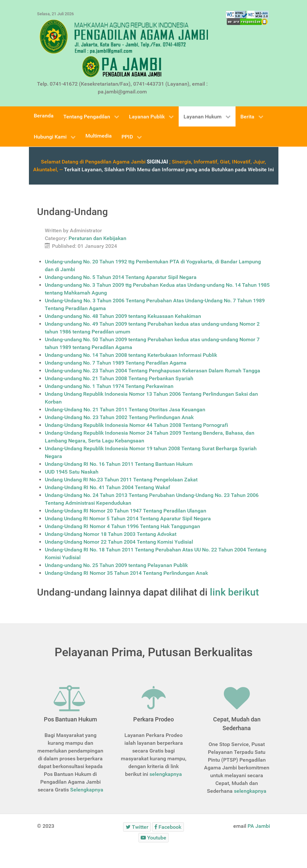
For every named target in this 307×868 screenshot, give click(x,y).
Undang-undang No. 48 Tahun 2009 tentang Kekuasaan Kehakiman (123, 316)
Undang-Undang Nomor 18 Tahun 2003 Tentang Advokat (111, 534)
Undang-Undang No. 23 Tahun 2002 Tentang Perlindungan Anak (119, 417)
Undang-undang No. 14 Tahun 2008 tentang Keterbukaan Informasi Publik (131, 355)
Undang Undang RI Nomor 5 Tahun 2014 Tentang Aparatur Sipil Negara (128, 518)
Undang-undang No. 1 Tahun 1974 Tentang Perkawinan (109, 386)
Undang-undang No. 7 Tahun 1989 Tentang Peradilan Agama (116, 363)
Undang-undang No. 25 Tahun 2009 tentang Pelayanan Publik (116, 565)
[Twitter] (137, 827)
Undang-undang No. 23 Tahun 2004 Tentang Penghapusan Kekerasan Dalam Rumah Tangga (153, 371)
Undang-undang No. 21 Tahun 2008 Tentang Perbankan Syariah (119, 378)
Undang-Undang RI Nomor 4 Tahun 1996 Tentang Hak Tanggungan (122, 526)
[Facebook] (168, 827)
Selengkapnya (87, 790)
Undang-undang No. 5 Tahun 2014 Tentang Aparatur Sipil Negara (121, 277)
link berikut (234, 592)
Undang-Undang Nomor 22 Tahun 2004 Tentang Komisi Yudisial (119, 542)
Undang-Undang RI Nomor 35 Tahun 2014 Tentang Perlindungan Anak (126, 573)
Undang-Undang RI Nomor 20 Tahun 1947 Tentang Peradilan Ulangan (126, 511)
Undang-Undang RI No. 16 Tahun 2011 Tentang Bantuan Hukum (119, 464)
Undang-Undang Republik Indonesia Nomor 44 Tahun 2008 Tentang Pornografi (136, 425)
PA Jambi (259, 826)
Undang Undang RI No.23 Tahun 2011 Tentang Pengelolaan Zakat (121, 480)
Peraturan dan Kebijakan (97, 238)
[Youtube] (154, 838)
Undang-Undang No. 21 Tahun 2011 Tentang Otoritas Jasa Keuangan (125, 410)
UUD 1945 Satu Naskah (72, 472)
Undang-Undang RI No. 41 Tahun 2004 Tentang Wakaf (108, 487)
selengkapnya (166, 774)
